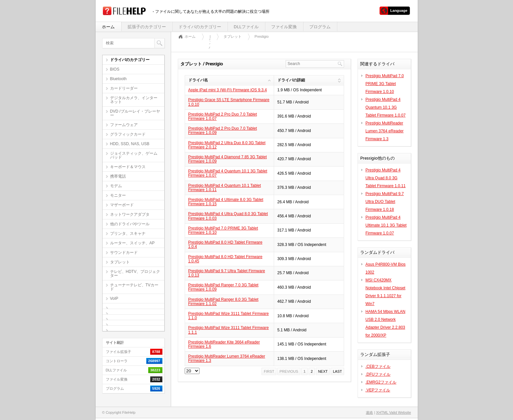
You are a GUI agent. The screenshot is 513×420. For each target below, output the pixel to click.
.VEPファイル (378, 390)
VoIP (114, 298)
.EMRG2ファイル (381, 382)
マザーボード (122, 205)
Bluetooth (118, 79)
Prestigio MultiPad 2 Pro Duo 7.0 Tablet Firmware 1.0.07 (223, 116)
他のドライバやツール (130, 224)
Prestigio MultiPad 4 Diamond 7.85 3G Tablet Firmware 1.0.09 (228, 159)
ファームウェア (124, 125)
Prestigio (262, 36)
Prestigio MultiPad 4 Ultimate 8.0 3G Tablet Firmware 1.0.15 (226, 202)
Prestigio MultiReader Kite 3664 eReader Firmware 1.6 (224, 344)
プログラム (320, 27)
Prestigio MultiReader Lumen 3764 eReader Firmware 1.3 (227, 358)
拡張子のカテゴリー (147, 27)
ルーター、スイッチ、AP (132, 243)
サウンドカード (124, 253)
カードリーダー (124, 88)
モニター (118, 195)
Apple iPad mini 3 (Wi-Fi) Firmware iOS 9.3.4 (228, 90)
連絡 (369, 412)
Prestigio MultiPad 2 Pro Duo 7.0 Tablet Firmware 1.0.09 (223, 131)
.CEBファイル (378, 366)
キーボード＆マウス (128, 167)
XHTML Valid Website (393, 412)
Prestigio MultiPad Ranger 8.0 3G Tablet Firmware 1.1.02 (223, 302)
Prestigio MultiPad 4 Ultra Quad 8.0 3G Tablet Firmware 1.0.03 (228, 216)
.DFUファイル (378, 374)
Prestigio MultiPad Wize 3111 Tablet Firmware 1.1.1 (229, 330)
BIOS (115, 69)
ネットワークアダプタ (130, 214)
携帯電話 (118, 176)
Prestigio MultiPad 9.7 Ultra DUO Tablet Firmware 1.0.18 (385, 202)
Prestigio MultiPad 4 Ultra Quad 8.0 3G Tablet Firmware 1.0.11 (385, 178)
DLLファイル (246, 27)
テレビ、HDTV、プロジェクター (135, 274)
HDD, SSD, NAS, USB (130, 144)
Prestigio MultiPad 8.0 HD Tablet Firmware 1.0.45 (225, 259)
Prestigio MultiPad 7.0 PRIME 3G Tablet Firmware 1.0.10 (223, 230)
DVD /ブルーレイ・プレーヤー (135, 113)
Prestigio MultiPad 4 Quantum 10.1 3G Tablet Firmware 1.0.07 (228, 173)
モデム (116, 186)
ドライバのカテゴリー (200, 27)
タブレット (120, 262)
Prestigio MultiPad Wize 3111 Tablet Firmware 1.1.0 (229, 316)
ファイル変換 (284, 27)
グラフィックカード (128, 134)
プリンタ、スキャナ (128, 233)
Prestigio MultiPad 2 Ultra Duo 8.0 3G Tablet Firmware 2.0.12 (227, 145)
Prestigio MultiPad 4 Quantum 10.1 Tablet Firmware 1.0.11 (225, 188)
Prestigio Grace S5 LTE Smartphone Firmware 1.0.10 (229, 102)
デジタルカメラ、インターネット (134, 100)
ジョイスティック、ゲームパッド (134, 155)
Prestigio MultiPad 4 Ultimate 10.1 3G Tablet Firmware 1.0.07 (386, 225)
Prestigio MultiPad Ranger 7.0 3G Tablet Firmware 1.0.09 (223, 287)
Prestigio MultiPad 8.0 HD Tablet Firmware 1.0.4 (225, 244)
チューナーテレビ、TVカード (134, 287)
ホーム (108, 27)
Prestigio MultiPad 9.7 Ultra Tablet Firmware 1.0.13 (227, 273)
